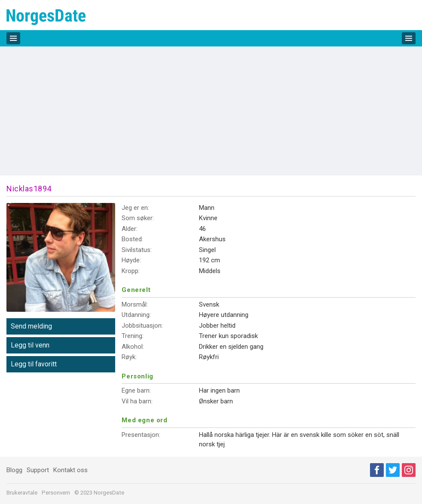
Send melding (31, 326)
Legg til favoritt (34, 364)
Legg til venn (30, 345)
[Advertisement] (211, 111)
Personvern (56, 493)
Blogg (14, 470)
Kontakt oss (70, 470)
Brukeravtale (22, 493)
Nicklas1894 (29, 189)
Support (38, 470)
